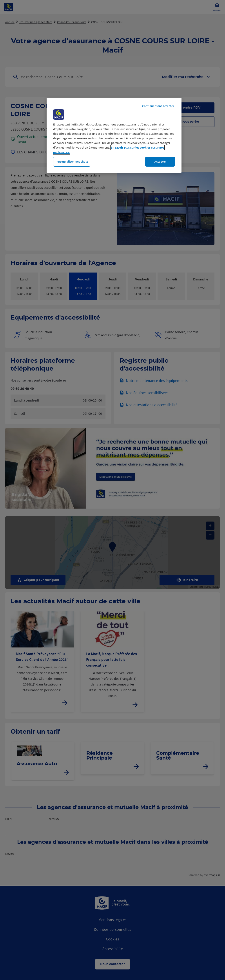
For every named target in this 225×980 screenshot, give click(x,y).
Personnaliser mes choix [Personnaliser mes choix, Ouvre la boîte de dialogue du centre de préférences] (72, 162)
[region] (114, 135)
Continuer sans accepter (158, 106)
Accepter (160, 162)
